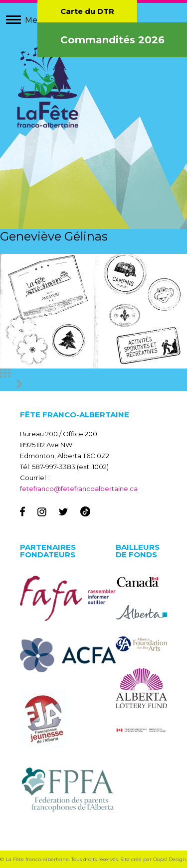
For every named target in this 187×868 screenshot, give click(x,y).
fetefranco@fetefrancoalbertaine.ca (79, 489)
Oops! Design (170, 859)
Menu (37, 20)
